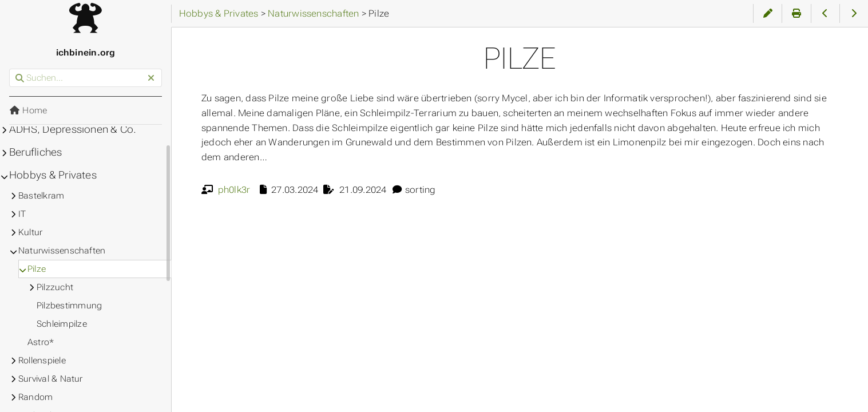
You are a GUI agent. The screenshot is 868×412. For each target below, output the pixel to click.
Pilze (37, 269)
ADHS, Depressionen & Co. (73, 129)
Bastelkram (41, 196)
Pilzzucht (55, 287)
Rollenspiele (42, 360)
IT (22, 214)
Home (28, 110)
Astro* (41, 342)
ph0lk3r (234, 190)
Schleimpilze (62, 324)
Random (35, 397)
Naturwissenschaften (62, 251)
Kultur (30, 232)
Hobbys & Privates (53, 175)
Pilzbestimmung (69, 306)
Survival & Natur (51, 379)
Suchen (10, 69)
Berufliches (36, 152)
